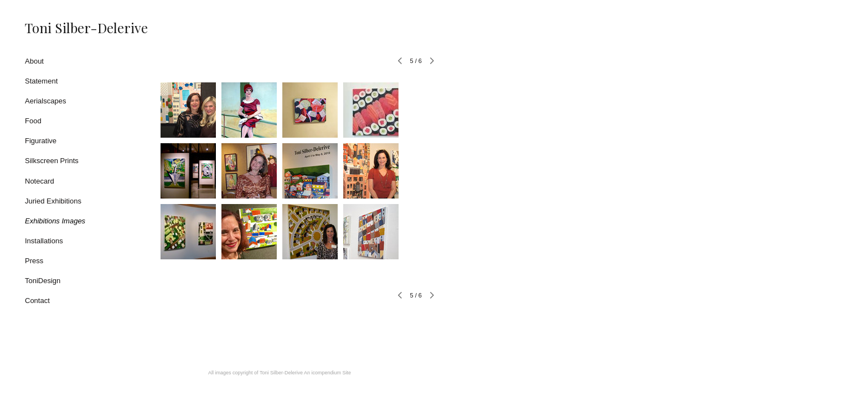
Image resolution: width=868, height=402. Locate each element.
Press (34, 261)
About (34, 61)
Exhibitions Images (55, 221)
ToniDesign (43, 281)
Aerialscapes (45, 101)
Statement (41, 81)
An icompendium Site (327, 373)
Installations (44, 241)
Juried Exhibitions (53, 201)
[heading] (53, 28)
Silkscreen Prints (52, 161)
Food (33, 121)
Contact (37, 301)
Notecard (40, 181)
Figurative (41, 141)
